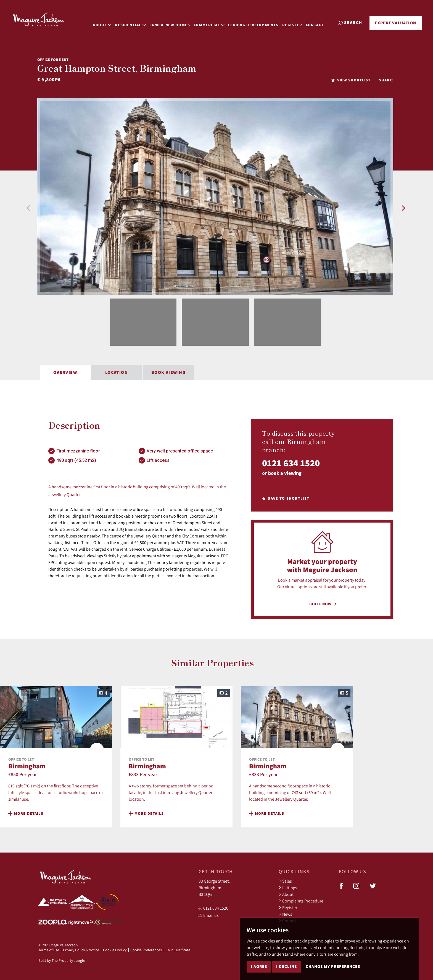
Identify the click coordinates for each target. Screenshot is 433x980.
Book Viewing (168, 372)
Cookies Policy (115, 950)
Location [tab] (117, 372)
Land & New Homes (175, 22)
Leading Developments (259, 22)
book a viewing (285, 473)
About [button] (108, 22)
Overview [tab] (65, 372)
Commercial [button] (215, 22)
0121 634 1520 (291, 463)
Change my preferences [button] (333, 966)
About (286, 894)
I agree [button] (259, 966)
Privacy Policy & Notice (81, 950)
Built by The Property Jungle (62, 960)
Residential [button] (136, 22)
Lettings (288, 888)
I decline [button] (287, 966)
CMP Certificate (178, 950)
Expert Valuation (396, 23)
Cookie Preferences (146, 950)
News (285, 914)
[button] (29, 208)
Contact (320, 22)
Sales (285, 881)
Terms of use (49, 950)
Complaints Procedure (301, 901)
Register (297, 22)
